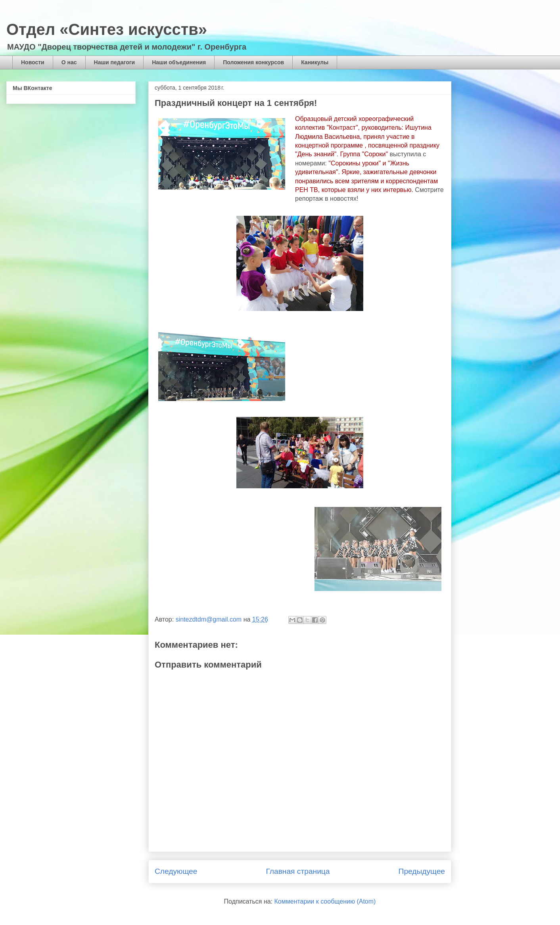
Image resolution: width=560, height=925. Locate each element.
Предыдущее (422, 871)
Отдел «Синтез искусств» (107, 29)
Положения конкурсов (253, 62)
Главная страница (298, 871)
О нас (69, 62)
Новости (33, 62)
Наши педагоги (115, 62)
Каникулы (315, 62)
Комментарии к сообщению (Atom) (325, 901)
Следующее (176, 871)
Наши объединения (179, 62)
